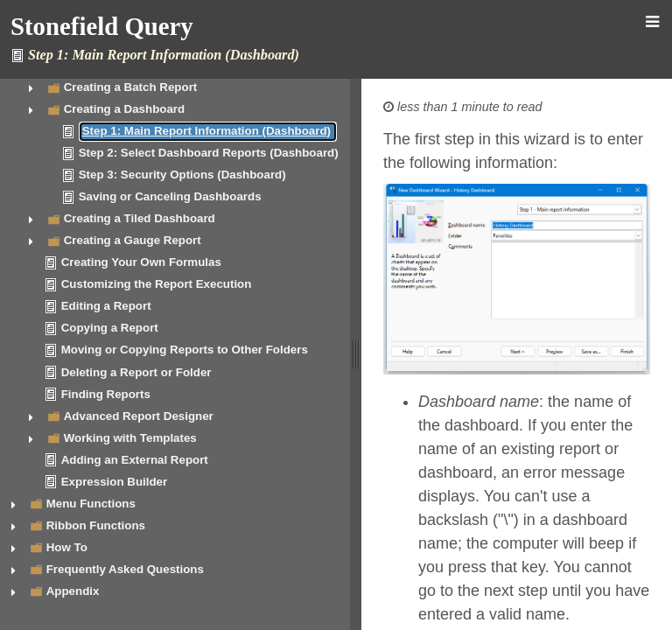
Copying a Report (110, 328)
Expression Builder (114, 482)
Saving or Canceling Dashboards (170, 196)
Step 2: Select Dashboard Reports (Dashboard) (209, 153)
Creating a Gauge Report (133, 240)
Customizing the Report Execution (157, 284)
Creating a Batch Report (131, 87)
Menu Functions (91, 504)
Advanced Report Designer (139, 416)
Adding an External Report (135, 460)
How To (67, 547)
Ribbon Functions (96, 525)
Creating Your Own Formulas (141, 262)
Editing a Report (106, 306)
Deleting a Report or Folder (136, 372)
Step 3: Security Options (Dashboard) (182, 175)
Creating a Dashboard (125, 109)
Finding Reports (106, 394)
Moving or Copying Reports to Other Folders (185, 350)
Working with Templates (130, 438)
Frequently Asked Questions (125, 569)
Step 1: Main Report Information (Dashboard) (206, 131)
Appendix (73, 591)
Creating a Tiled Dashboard (140, 218)
